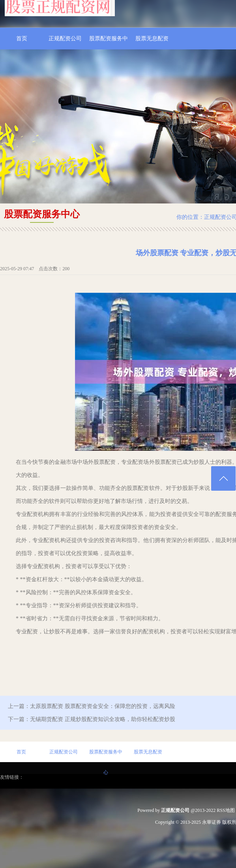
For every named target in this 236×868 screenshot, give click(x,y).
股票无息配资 (152, 39)
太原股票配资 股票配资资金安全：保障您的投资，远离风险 (103, 706)
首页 (22, 39)
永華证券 (212, 822)
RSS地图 (226, 810)
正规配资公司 (65, 39)
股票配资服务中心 (109, 42)
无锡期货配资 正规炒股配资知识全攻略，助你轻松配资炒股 (103, 719)
